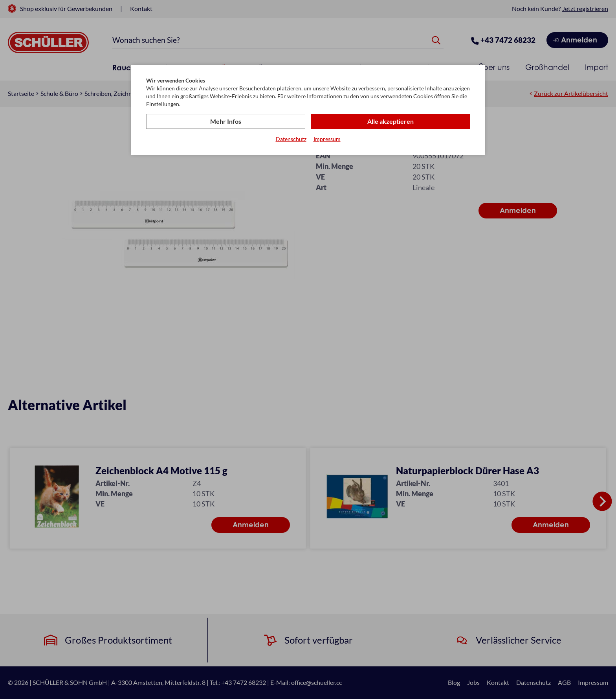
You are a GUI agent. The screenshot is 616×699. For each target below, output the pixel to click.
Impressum (327, 139)
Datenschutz (291, 139)
